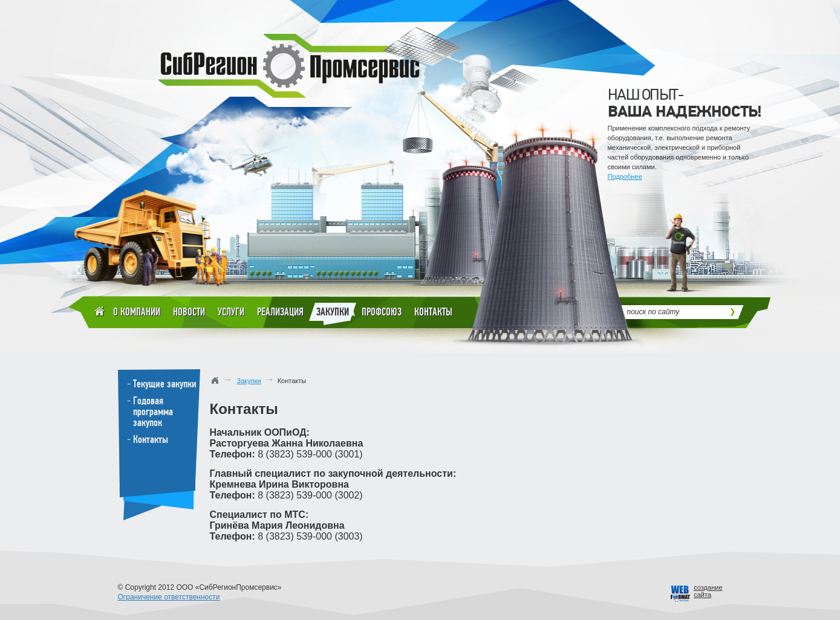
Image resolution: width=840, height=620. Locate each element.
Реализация (280, 312)
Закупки (333, 314)
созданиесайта (708, 591)
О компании (137, 312)
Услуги (231, 312)
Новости (189, 312)
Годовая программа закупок (153, 412)
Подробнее (625, 176)
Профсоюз (382, 312)
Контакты (433, 312)
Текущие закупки (165, 384)
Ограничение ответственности (169, 597)
